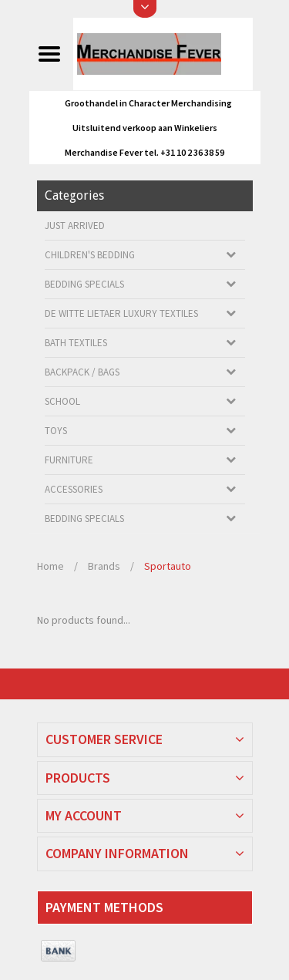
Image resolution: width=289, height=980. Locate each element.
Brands (104, 566)
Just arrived (75, 226)
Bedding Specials (84, 284)
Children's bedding (90, 255)
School (62, 401)
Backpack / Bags (82, 372)
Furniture (69, 460)
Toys (56, 431)
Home (50, 566)
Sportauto (168, 566)
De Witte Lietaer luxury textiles (121, 313)
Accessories (74, 489)
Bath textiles (76, 343)
